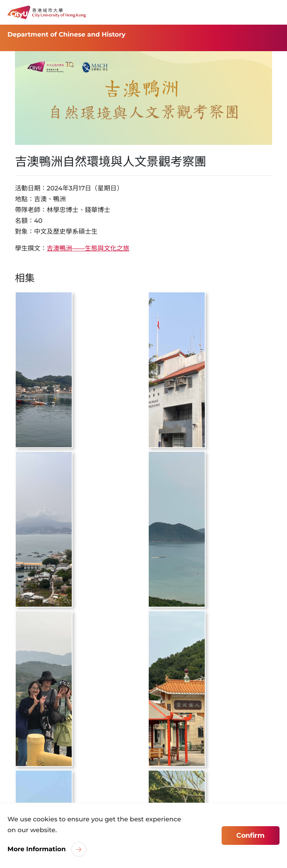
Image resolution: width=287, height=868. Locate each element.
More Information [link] (37, 849)
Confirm (250, 836)
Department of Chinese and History (67, 35)
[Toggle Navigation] (274, 12)
